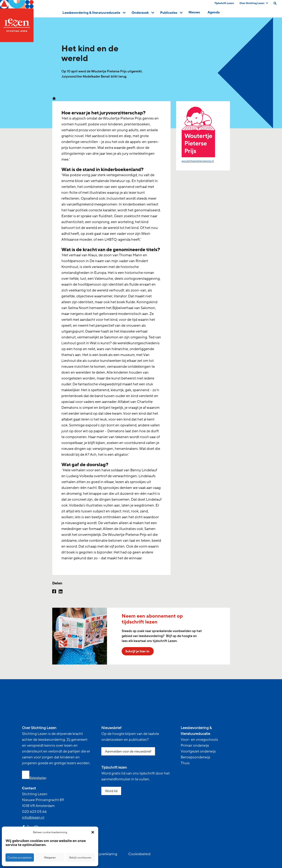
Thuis (185, 763)
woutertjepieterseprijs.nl (198, 161)
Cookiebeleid (139, 854)
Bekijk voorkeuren (80, 858)
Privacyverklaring (103, 854)
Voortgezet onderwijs (198, 751)
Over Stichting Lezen (254, 3)
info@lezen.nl (33, 818)
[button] (93, 832)
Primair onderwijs (195, 746)
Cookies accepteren (20, 858)
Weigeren (50, 858)
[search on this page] (275, 3)
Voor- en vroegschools (199, 740)
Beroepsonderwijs (196, 757)
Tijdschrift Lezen (224, 3)
